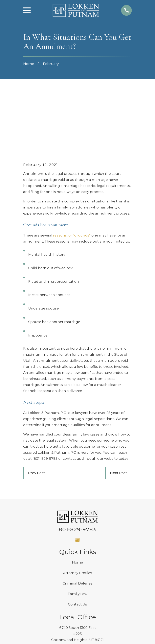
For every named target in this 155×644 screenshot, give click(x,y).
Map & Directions (77, 585)
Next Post (118, 412)
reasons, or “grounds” (72, 174)
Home (77, 501)
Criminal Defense (77, 522)
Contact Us (77, 543)
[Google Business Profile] (77, 478)
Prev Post (36, 412)
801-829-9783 (77, 468)
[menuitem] (29, 635)
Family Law (78, 532)
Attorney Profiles (78, 512)
